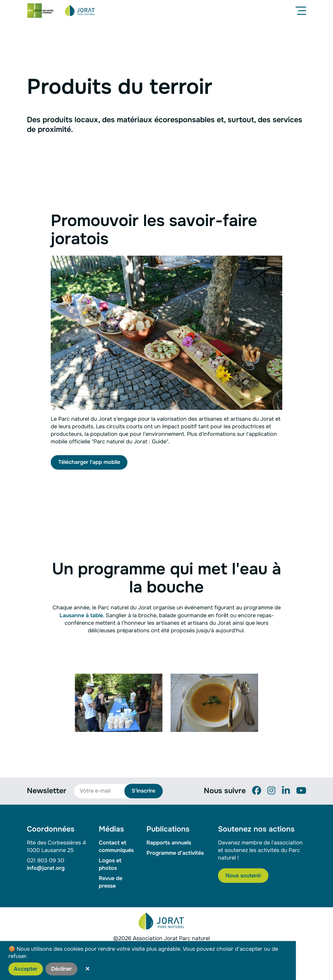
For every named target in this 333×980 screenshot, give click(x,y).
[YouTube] (301, 791)
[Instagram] (271, 791)
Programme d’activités (175, 853)
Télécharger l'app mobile (89, 462)
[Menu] (302, 11)
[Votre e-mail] (102, 791)
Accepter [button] (26, 969)
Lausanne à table (81, 615)
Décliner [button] (61, 969)
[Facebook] (257, 791)
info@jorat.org (46, 868)
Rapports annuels (169, 843)
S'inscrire (143, 791)
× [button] (88, 969)
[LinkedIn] (286, 791)
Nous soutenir (243, 876)
